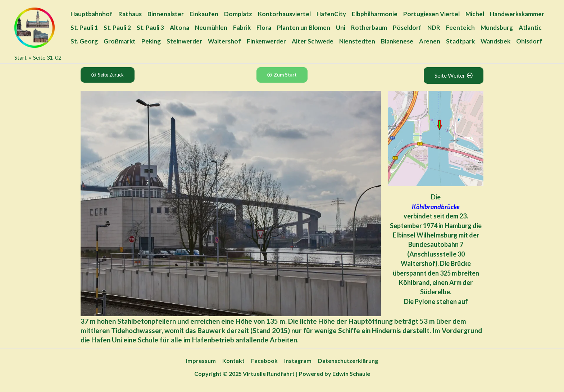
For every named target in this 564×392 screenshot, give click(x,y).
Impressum (202, 361)
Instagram (297, 361)
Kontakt (234, 361)
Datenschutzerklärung (347, 361)
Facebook (264, 361)
